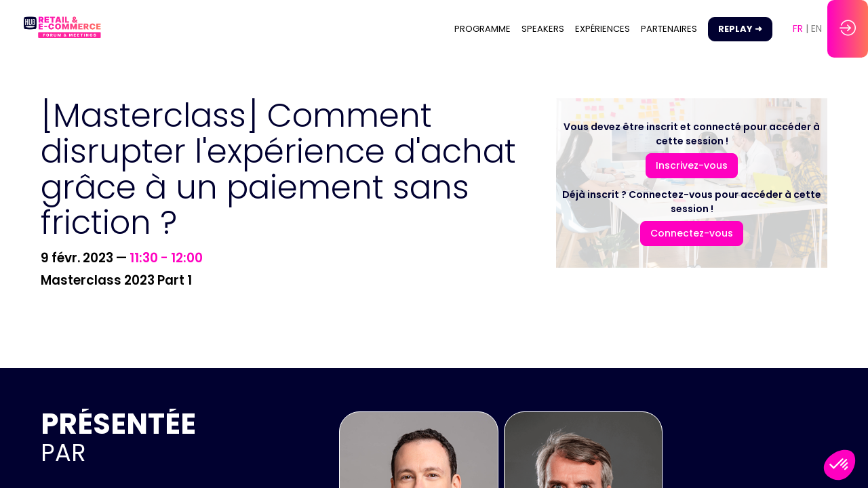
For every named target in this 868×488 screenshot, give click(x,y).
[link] (482, 29)
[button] (740, 29)
